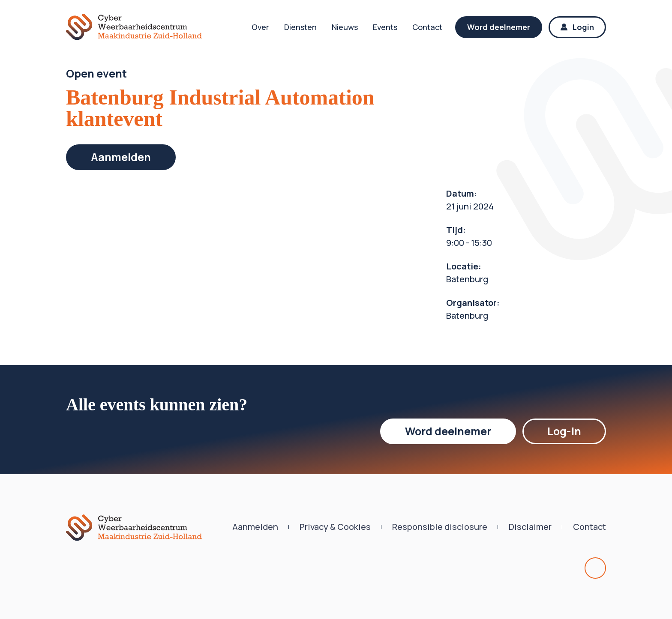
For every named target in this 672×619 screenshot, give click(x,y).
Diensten (300, 27)
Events (385, 27)
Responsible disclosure (440, 527)
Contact (427, 27)
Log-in (564, 431)
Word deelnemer (499, 27)
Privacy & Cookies (335, 527)
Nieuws (345, 27)
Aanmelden (121, 157)
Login (577, 27)
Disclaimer (530, 527)
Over (260, 27)
